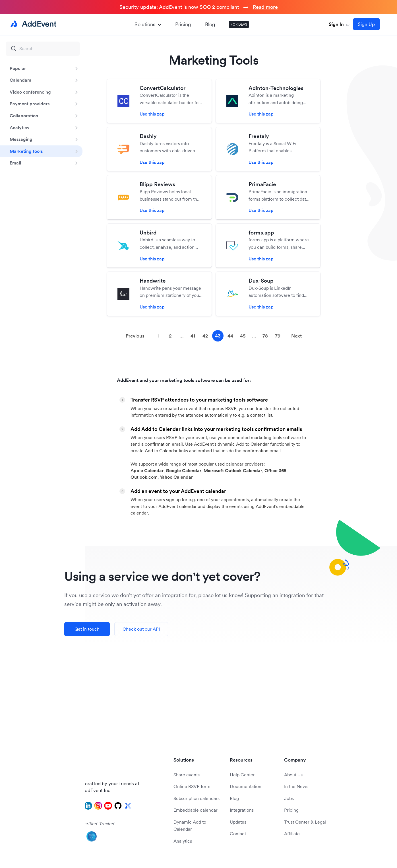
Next (296, 336)
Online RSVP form (192, 786)
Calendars (20, 80)
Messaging (21, 139)
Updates (238, 822)
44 (230, 336)
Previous (135, 336)
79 (278, 336)
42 (205, 336)
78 (265, 336)
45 (243, 336)
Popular (18, 68)
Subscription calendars (197, 798)
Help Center (242, 775)
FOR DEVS (239, 24)
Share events (187, 775)
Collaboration (24, 116)
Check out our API (141, 629)
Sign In (336, 24)
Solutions (148, 24)
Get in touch (87, 629)
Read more (265, 7)
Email (15, 163)
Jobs (289, 798)
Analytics (19, 127)
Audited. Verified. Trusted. (90, 824)
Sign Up (366, 24)
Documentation (246, 786)
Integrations (242, 810)
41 (193, 336)
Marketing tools (26, 151)
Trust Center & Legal (305, 822)
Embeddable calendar (196, 810)
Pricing (183, 24)
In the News (296, 786)
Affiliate (292, 834)
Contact (238, 834)
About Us (293, 775)
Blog (210, 24)
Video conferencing (30, 92)
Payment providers (30, 104)
